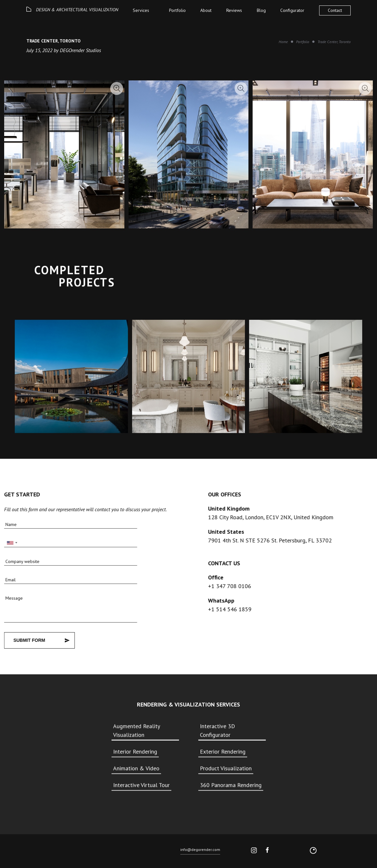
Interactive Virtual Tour (141, 785)
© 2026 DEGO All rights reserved (52, 851)
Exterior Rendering (223, 751)
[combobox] (10, 543)
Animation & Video (136, 768)
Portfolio (177, 10)
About (206, 10)
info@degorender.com (200, 851)
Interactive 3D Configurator (217, 730)
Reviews (234, 10)
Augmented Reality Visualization (136, 730)
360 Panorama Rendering (231, 785)
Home (283, 42)
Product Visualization (226, 768)
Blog (261, 10)
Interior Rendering (135, 751)
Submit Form (27, 640)
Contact (335, 10)
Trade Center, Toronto (334, 42)
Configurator (292, 10)
